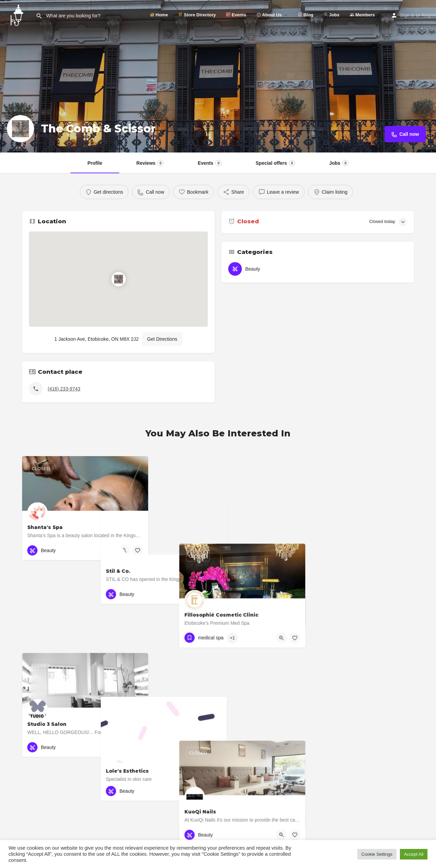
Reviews (150, 163)
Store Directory (197, 15)
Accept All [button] (414, 854)
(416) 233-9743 (64, 389)
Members (362, 15)
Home (159, 15)
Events (236, 15)
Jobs (332, 15)
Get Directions (162, 339)
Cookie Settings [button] (377, 854)
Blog (306, 15)
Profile (95, 163)
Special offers (276, 163)
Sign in (407, 15)
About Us (269, 15)
